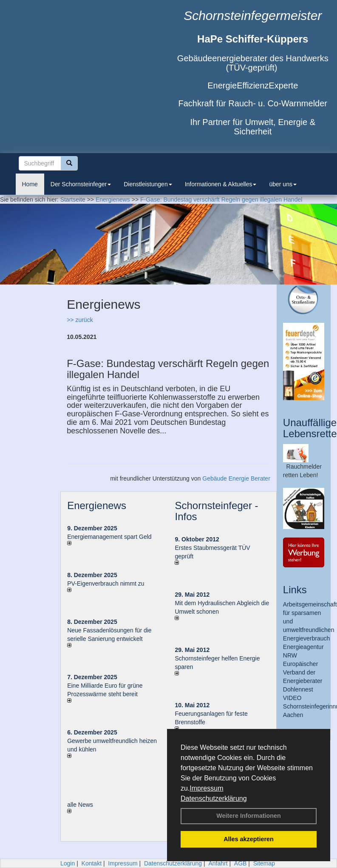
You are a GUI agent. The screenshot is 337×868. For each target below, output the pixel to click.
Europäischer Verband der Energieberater (303, 672)
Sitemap (264, 863)
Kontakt (92, 863)
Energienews (97, 505)
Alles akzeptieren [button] (249, 839)
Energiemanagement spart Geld (109, 537)
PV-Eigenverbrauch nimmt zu (106, 583)
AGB (241, 863)
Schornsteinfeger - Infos (216, 511)
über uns (283, 184)
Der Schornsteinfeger (81, 184)
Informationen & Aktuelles (221, 184)
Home (30, 184)
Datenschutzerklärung (214, 798)
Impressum (206, 788)
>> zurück (80, 320)
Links (295, 590)
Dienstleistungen (148, 184)
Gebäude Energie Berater (236, 478)
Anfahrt (218, 863)
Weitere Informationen (249, 816)
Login (68, 863)
